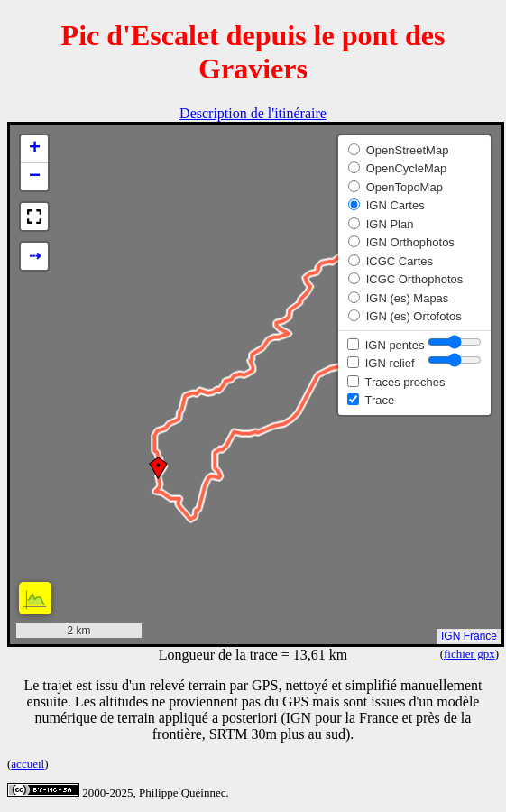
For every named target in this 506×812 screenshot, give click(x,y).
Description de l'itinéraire (253, 113)
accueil (28, 764)
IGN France (469, 636)
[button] (158, 468)
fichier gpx (469, 654)
